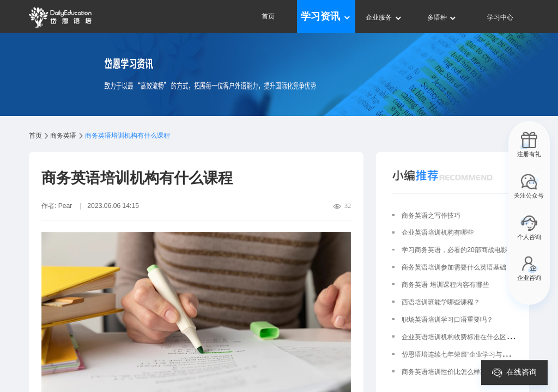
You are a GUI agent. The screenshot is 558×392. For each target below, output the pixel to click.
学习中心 (500, 17)
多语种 (442, 17)
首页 (268, 16)
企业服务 (384, 17)
